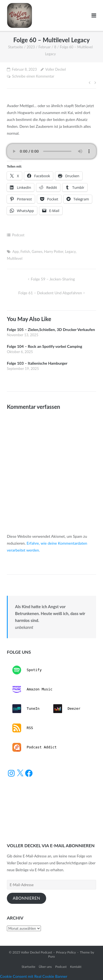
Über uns (45, 967)
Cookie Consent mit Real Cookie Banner (34, 976)
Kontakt (76, 967)
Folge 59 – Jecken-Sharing (53, 279)
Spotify (27, 670)
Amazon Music (32, 689)
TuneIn (26, 709)
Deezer (67, 709)
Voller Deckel (56, 69)
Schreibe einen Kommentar (33, 76)
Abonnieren (26, 898)
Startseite (15, 47)
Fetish (25, 251)
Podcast (18, 235)
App (16, 251)
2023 (31, 47)
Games (37, 251)
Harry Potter (54, 251)
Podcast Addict (34, 747)
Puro (51, 956)
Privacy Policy (66, 952)
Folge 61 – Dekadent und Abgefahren (50, 293)
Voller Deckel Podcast (37, 952)
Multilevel (15, 258)
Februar (44, 47)
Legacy (70, 251)
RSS (23, 728)
